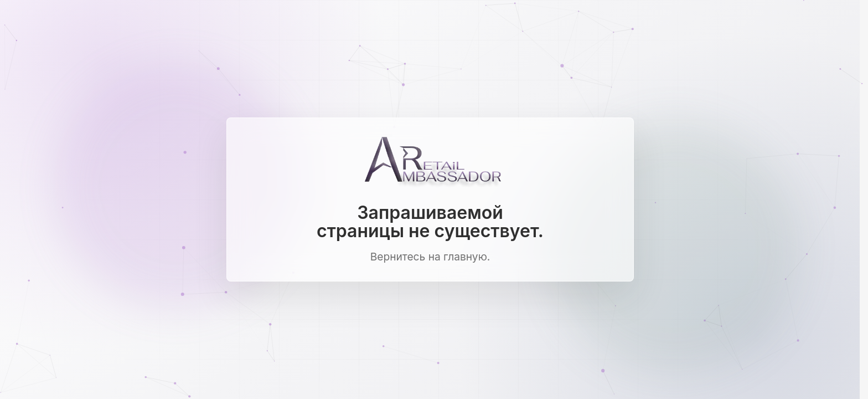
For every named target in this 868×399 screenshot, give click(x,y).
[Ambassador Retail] (430, 163)
